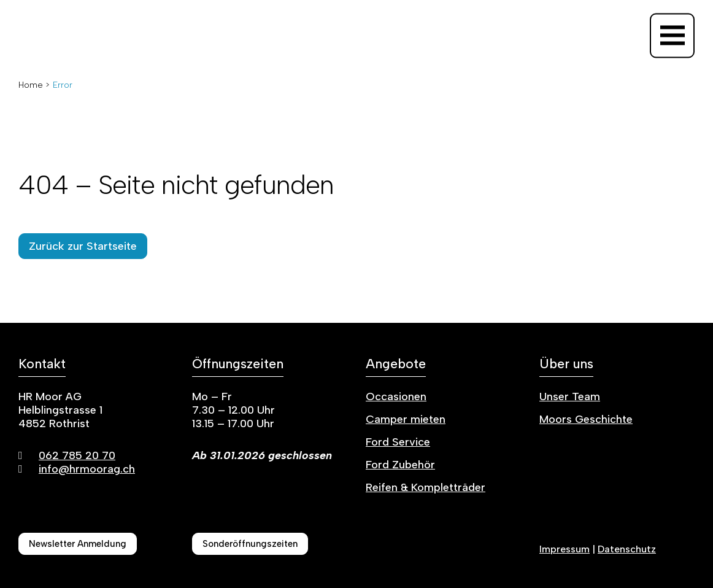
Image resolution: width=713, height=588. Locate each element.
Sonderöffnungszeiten (250, 544)
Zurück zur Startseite (83, 246)
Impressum (565, 549)
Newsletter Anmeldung (78, 544)
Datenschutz (627, 549)
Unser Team (570, 397)
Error (63, 85)
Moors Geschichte (586, 419)
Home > (34, 85)
